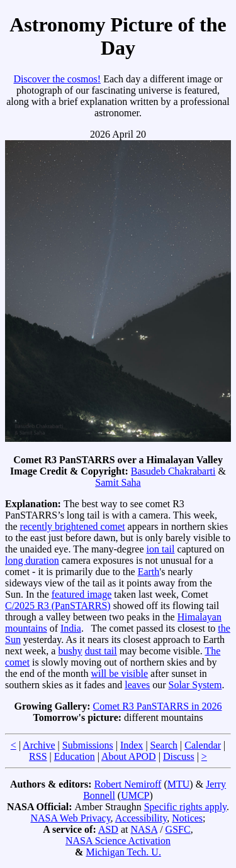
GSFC (178, 829)
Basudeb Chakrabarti (173, 471)
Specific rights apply (185, 807)
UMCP (135, 795)
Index (132, 745)
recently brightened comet (73, 526)
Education (75, 756)
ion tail (161, 549)
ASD (108, 829)
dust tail (101, 651)
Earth (149, 572)
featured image (82, 594)
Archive (39, 745)
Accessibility (141, 818)
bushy (70, 651)
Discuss (179, 756)
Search (164, 745)
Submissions (88, 745)
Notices (187, 818)
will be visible (119, 673)
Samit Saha (118, 482)
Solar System (195, 685)
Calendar (203, 745)
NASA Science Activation (118, 841)
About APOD (129, 756)
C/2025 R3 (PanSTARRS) (58, 606)
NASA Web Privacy (70, 818)
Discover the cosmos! (57, 79)
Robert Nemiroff (128, 784)
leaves (137, 685)
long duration (32, 560)
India (71, 628)
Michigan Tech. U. (123, 852)
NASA (144, 829)
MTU (179, 784)
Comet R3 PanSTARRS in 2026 (158, 706)
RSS (38, 756)
